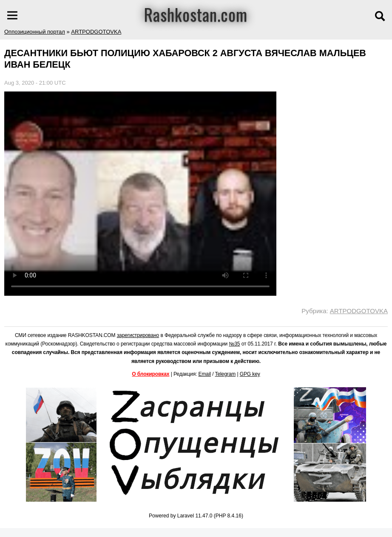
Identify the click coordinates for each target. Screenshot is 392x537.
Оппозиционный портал (35, 32)
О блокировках (151, 374)
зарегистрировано (138, 335)
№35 (234, 344)
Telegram (226, 374)
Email (205, 374)
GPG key (250, 374)
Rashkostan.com (196, 14)
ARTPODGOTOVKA (96, 32)
